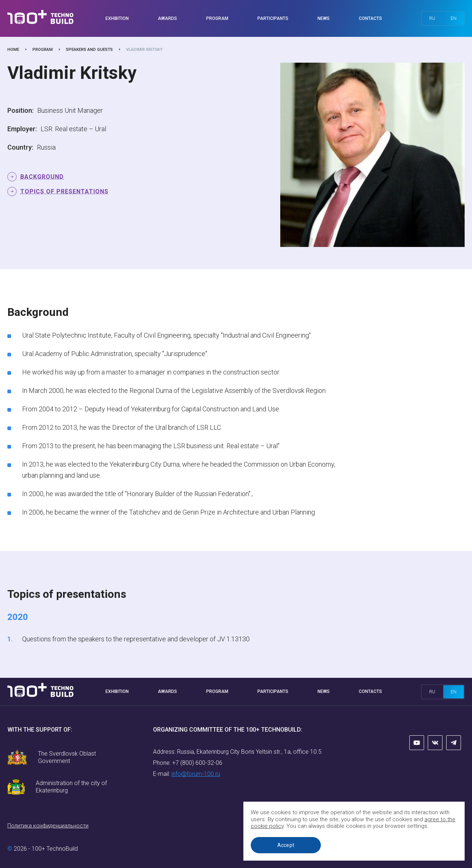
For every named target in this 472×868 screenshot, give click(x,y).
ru (432, 18)
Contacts (370, 18)
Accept (286, 845)
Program (217, 18)
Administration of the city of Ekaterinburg (71, 787)
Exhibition (117, 18)
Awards (167, 18)
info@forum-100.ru (196, 774)
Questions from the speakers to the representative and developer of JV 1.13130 (136, 639)
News (324, 18)
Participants (273, 18)
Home (13, 50)
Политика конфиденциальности (48, 826)
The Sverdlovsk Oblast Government (67, 757)
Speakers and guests (89, 50)
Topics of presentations (64, 191)
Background (42, 177)
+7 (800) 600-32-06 (197, 763)
